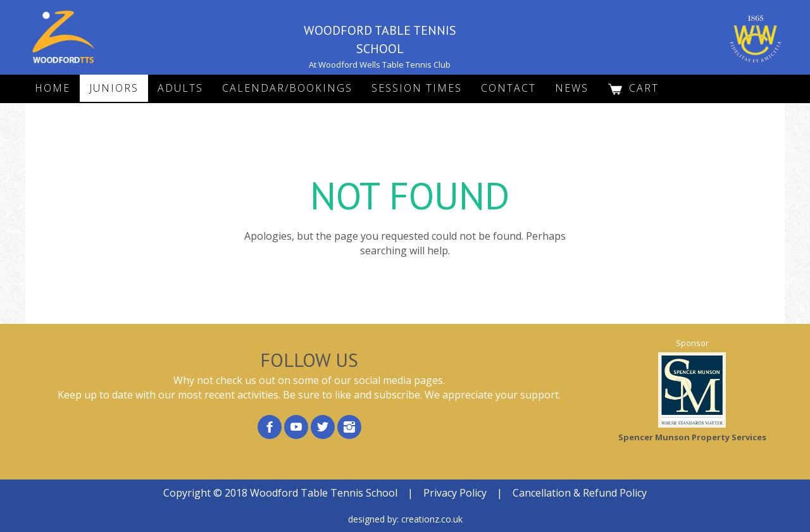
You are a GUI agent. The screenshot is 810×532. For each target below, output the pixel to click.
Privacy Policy (455, 493)
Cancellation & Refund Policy (580, 493)
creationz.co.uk (432, 519)
